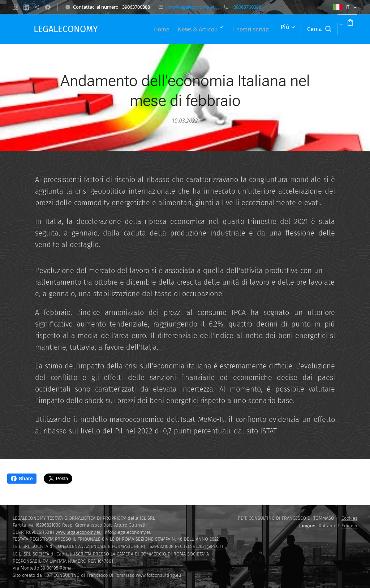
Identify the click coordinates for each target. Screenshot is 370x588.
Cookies (349, 518)
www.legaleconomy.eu (79, 532)
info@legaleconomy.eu (191, 7)
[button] (297, 29)
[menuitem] (180, 29)
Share (22, 479)
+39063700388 (246, 7)
